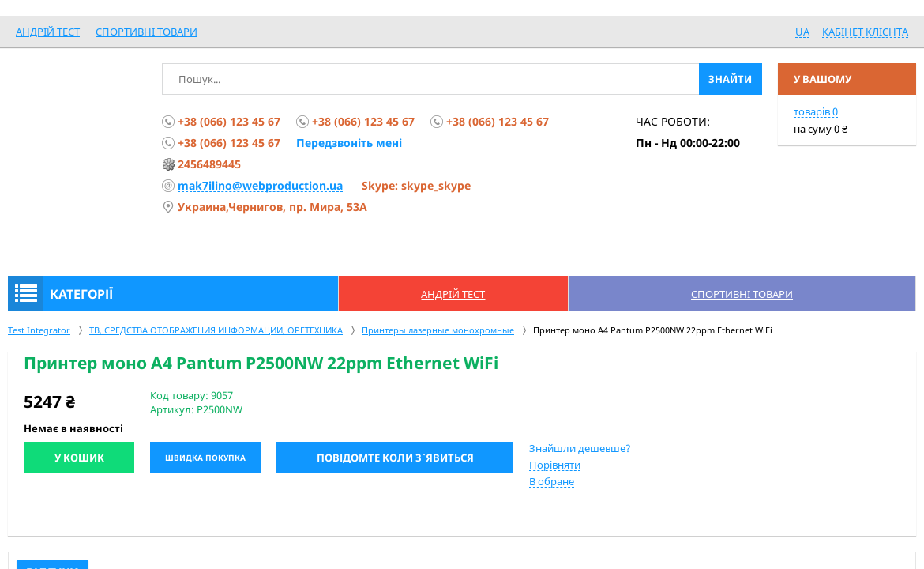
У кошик (79, 458)
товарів (816, 111)
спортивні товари (146, 32)
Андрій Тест (48, 32)
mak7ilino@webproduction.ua (260, 185)
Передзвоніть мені (349, 143)
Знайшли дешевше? (580, 448)
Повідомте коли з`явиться (395, 458)
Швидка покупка (205, 458)
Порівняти (555, 465)
